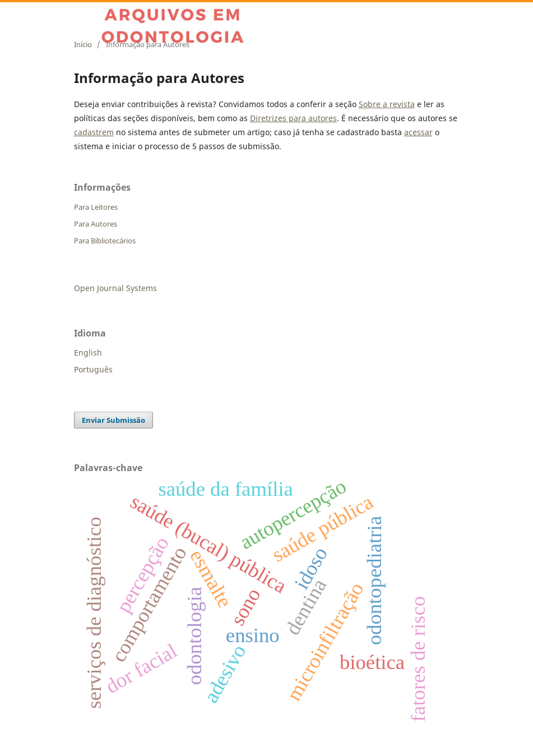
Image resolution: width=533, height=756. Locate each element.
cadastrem (94, 132)
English (88, 352)
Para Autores (96, 224)
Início (83, 44)
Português (93, 369)
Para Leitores (96, 207)
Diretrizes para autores (293, 118)
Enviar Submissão (113, 420)
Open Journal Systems (115, 288)
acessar (418, 132)
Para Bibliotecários (105, 241)
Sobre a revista (387, 104)
